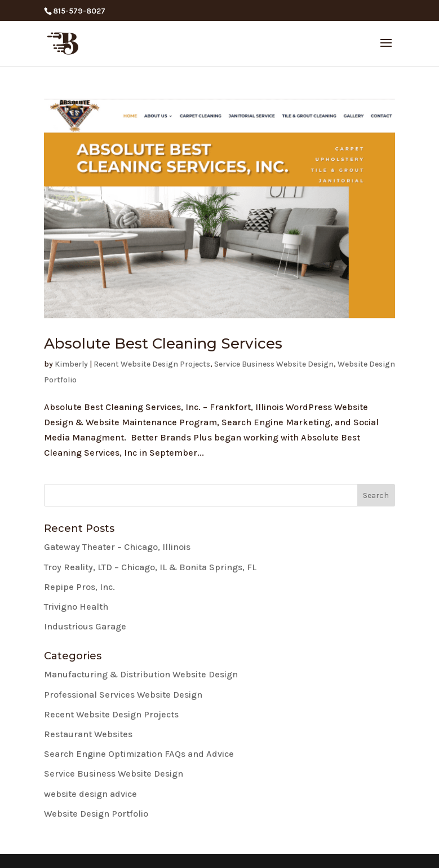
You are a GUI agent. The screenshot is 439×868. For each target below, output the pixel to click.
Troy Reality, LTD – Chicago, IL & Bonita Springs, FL (150, 567)
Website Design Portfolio (96, 814)
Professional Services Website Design (123, 695)
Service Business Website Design (274, 364)
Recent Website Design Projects (152, 364)
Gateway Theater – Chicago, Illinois (117, 547)
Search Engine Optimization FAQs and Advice (139, 754)
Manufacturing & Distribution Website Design (141, 674)
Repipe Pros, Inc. (79, 587)
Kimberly (71, 364)
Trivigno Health (76, 607)
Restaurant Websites (88, 734)
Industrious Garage (85, 626)
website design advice (90, 794)
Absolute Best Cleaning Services (163, 343)
